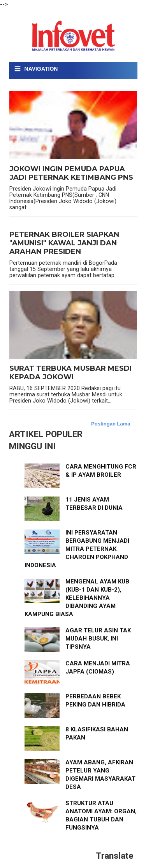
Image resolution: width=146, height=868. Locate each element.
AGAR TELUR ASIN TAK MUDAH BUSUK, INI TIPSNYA (98, 639)
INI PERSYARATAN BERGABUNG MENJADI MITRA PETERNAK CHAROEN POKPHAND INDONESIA (77, 549)
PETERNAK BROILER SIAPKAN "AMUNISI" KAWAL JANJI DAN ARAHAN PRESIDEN (64, 243)
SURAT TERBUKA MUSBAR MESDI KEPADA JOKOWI (70, 373)
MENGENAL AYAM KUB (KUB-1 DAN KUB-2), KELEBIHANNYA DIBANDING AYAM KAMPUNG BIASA (77, 598)
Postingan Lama (111, 424)
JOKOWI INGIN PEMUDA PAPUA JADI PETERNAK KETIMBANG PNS (71, 173)
